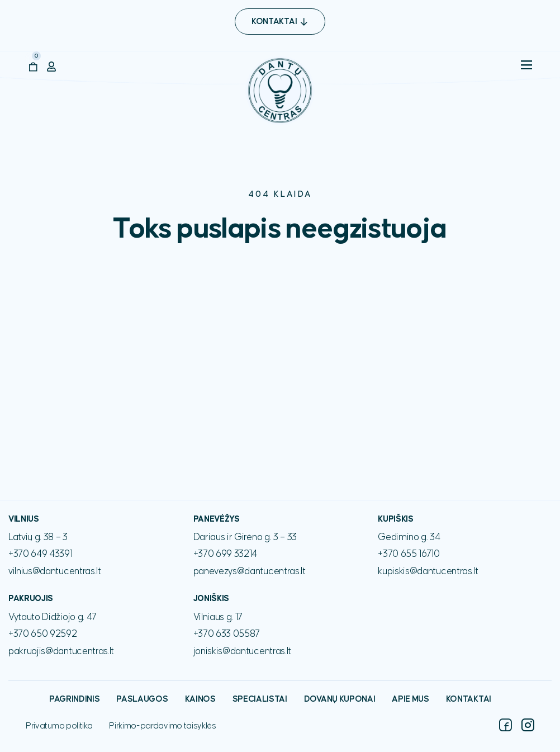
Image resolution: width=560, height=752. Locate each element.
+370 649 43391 (41, 554)
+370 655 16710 (409, 554)
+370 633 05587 (227, 634)
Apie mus (410, 699)
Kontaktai (469, 699)
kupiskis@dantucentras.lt (428, 571)
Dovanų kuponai (340, 699)
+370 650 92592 (43, 634)
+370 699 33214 (226, 554)
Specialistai (260, 699)
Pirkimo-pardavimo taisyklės (162, 726)
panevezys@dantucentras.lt (250, 571)
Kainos (200, 699)
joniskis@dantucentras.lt (242, 651)
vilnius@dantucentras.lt (55, 571)
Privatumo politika (59, 726)
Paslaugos (142, 699)
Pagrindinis (74, 699)
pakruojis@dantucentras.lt (61, 651)
